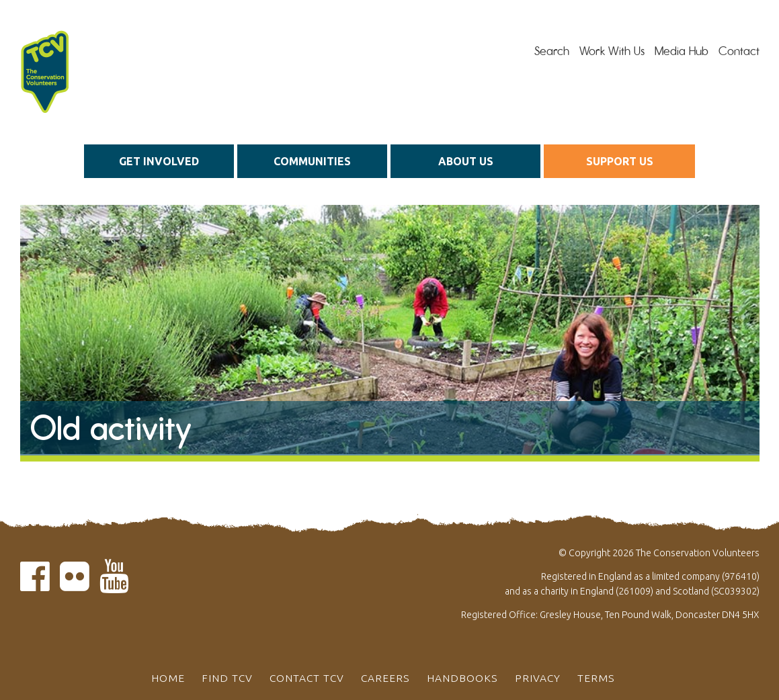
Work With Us (612, 51)
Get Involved (159, 161)
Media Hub (682, 51)
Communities (312, 161)
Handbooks (462, 678)
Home (168, 678)
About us (466, 161)
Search (552, 51)
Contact (739, 51)
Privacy (538, 678)
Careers (385, 678)
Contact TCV (307, 678)
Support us (620, 161)
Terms (596, 678)
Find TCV (227, 678)
